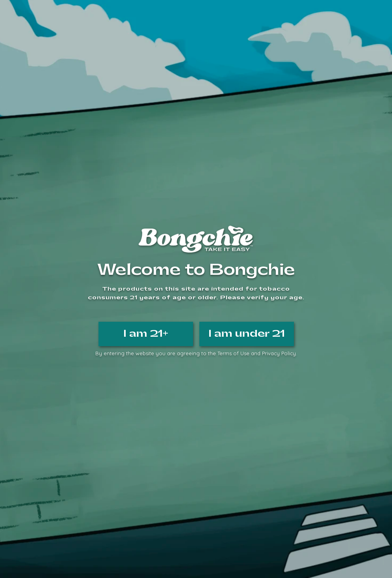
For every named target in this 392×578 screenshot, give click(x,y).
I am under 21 (247, 334)
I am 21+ (146, 334)
